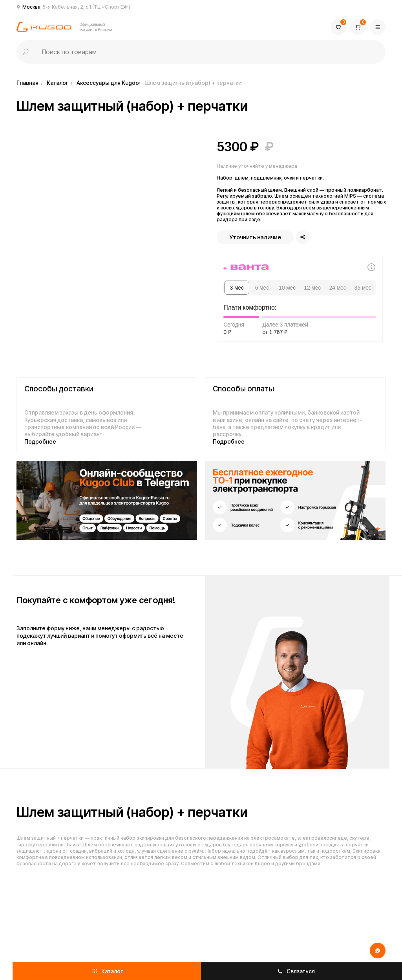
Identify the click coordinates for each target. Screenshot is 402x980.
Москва (76, 7)
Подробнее (40, 441)
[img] (107, 500)
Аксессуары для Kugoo (108, 83)
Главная (27, 83)
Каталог (58, 83)
